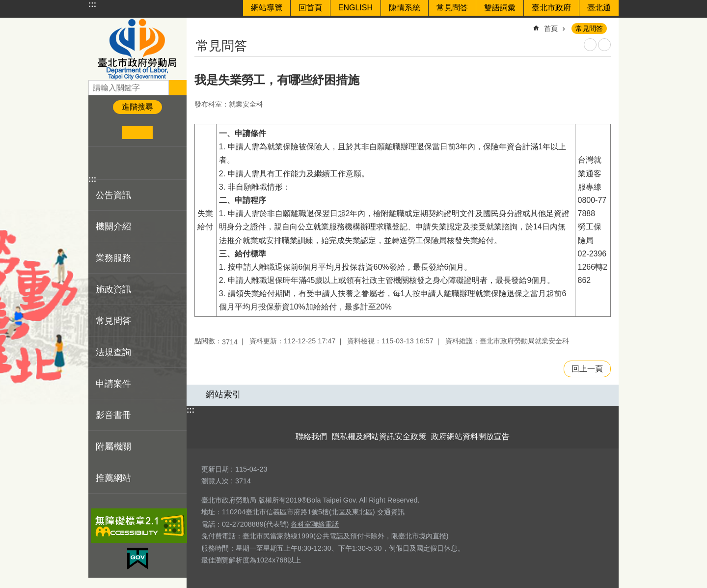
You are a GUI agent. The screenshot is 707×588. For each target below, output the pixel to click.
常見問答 (452, 8)
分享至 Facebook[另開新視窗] (100, 163)
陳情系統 (405, 8)
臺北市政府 (551, 8)
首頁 (551, 28)
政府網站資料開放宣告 (470, 436)
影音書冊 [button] (113, 415)
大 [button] (168, 133)
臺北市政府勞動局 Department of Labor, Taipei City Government (137, 49)
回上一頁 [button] (587, 369)
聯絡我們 (311, 436)
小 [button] (107, 133)
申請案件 (113, 384)
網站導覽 (267, 8)
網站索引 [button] (223, 394)
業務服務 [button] (113, 258)
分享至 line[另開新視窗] (130, 163)
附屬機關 (113, 447)
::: (92, 4)
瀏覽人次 (215, 481)
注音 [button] (604, 45)
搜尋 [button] (178, 87)
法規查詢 (113, 352)
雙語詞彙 (500, 8)
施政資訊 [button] (113, 289)
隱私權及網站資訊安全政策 (379, 436)
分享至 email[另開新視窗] (145, 163)
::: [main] (201, 24)
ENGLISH (355, 8)
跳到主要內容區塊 (5, 5)
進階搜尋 (137, 107)
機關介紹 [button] (113, 226)
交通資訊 (391, 512)
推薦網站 (113, 478)
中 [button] (137, 133)
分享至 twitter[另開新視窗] (115, 163)
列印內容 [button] (590, 45)
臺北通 (599, 8)
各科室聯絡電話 (315, 524)
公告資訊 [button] (113, 195)
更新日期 (215, 469)
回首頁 (310, 8)
